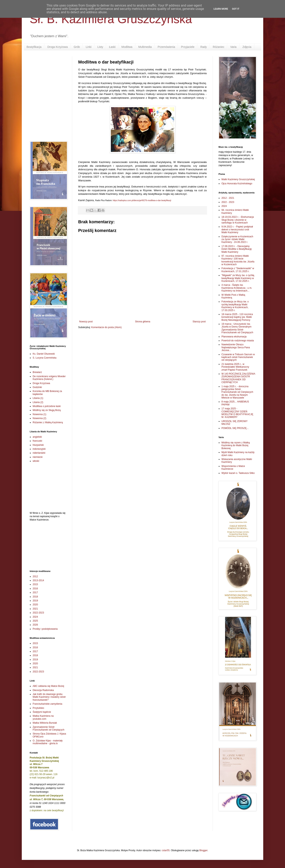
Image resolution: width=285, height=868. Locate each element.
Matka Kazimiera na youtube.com (43, 717)
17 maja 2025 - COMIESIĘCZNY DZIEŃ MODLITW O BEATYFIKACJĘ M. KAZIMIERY (237, 413)
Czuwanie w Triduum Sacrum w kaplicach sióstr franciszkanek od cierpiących (238, 357)
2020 (35, 605)
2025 (35, 621)
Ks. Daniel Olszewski (44, 354)
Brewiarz (37, 372)
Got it (236, 9)
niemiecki (38, 457)
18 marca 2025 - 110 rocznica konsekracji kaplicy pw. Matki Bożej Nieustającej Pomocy (237, 317)
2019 (35, 601)
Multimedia (145, 47)
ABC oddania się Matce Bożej (48, 686)
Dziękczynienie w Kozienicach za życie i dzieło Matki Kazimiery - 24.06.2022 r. (237, 239)
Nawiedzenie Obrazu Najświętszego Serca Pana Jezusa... (236, 347)
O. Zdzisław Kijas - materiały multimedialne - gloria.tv (48, 742)
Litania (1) (38, 398)
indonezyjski (39, 449)
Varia (233, 47)
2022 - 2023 (228, 202)
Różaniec (218, 47)
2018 (35, 597)
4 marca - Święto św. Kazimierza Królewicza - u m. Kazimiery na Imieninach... (237, 288)
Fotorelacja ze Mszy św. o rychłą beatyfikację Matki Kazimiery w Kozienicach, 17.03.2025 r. (235, 306)
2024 (35, 617)
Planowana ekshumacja (234, 337)
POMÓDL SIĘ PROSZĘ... (235, 428)
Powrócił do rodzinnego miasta (238, 341)
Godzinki (37, 387)
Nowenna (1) (39, 414)
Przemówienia (166, 47)
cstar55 (166, 850)
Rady (204, 47)
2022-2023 (38, 613)
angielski (37, 437)
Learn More (221, 9)
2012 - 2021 (228, 198)
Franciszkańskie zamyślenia (47, 704)
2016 (35, 589)
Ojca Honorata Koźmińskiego (237, 184)
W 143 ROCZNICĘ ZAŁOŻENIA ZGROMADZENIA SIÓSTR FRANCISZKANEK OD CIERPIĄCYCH (238, 378)
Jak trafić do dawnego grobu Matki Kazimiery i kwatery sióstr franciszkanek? (49, 697)
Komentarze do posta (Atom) (106, 327)
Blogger (203, 850)
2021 (35, 609)
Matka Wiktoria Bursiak (45, 723)
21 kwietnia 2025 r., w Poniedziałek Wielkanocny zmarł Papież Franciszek (235, 367)
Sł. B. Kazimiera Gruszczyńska (111, 19)
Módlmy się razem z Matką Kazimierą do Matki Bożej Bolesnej (236, 445)
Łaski (112, 47)
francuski (37, 441)
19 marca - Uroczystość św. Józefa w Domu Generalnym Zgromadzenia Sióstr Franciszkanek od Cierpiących (237, 328)
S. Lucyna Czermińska (45, 358)
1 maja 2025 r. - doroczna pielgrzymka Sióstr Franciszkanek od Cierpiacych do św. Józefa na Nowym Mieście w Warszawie (237, 392)
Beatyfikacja (34, 47)
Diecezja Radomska (43, 690)
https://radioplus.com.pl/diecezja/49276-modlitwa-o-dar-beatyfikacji (142, 200)
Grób (77, 47)
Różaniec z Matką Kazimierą (48, 422)
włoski (36, 461)
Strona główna (143, 322)
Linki (89, 47)
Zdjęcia (247, 47)
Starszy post (199, 322)
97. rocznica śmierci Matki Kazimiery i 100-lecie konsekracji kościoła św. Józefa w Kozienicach (238, 260)
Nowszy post (86, 322)
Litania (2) (38, 402)
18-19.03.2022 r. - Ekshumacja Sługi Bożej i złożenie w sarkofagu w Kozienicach (238, 220)
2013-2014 (38, 580)
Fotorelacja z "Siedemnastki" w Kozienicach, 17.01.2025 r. (238, 270)
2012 (35, 576)
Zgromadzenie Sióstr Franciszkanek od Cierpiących (48, 728)
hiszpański (38, 445)
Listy (100, 47)
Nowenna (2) (39, 418)
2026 (35, 625)
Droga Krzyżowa (57, 47)
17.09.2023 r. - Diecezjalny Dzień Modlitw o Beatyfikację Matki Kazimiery (237, 249)
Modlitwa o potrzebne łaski (47, 406)
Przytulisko (38, 708)
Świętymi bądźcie (42, 712)
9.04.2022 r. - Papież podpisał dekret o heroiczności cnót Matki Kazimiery (237, 230)
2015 (35, 584)
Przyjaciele (188, 47)
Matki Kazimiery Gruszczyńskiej (238, 179)
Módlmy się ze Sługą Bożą (47, 410)
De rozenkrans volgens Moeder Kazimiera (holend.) (49, 378)
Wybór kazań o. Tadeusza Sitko (238, 473)
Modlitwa (127, 47)
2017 (35, 593)
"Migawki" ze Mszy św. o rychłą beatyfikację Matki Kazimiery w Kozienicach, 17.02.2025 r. (238, 278)
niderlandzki (39, 453)
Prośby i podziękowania (45, 629)
